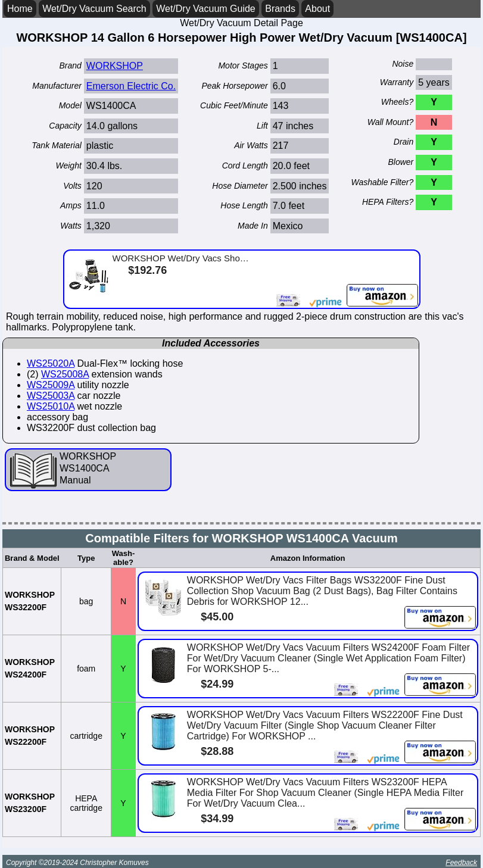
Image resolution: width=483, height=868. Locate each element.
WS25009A (51, 385)
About (317, 9)
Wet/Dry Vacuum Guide (206, 9)
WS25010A (51, 406)
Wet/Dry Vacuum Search (94, 9)
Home (20, 9)
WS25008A (65, 374)
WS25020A (51, 363)
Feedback (461, 863)
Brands (280, 9)
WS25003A (51, 396)
